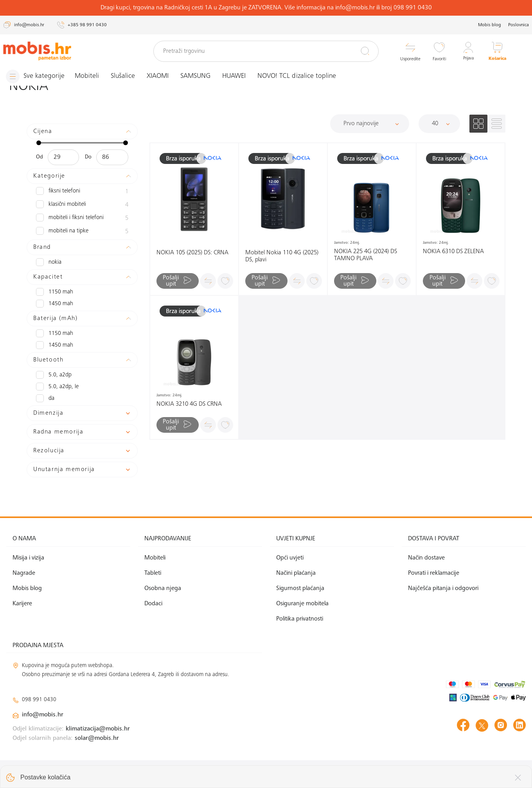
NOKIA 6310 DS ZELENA (453, 252)
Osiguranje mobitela (302, 604)
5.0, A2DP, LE (56, 387)
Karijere (22, 604)
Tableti (153, 573)
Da (45, 398)
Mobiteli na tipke (82, 232)
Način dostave (426, 558)
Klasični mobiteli (82, 205)
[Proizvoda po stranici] (439, 124)
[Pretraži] (365, 51)
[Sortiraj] (370, 124)
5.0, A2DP (53, 375)
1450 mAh (53, 304)
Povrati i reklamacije (434, 573)
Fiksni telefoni (82, 192)
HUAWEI (237, 76)
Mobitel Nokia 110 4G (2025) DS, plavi (282, 256)
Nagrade (24, 573)
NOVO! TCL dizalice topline (299, 76)
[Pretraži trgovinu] (266, 51)
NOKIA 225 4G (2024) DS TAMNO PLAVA (366, 255)
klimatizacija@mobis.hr (98, 729)
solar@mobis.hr (97, 738)
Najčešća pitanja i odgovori (443, 588)
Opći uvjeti (290, 558)
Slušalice (126, 76)
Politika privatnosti (300, 619)
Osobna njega (163, 588)
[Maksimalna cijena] (112, 157)
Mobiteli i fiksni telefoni (82, 218)
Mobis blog (490, 25)
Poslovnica (519, 25)
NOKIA (48, 262)
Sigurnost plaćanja (300, 588)
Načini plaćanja (296, 573)
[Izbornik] (36, 76)
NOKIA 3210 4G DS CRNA (189, 404)
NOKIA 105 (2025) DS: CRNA (192, 253)
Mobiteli (90, 76)
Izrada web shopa (471, 774)
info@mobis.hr (43, 715)
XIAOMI (160, 76)
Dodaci (153, 604)
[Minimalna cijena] (63, 157)
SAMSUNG (198, 76)
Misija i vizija (28, 558)
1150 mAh (53, 292)
